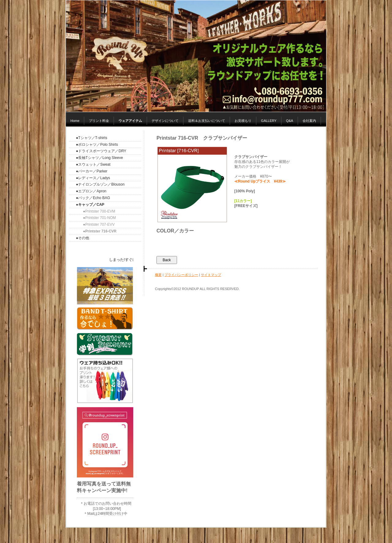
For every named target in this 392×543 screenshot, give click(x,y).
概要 (158, 275)
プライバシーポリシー (181, 275)
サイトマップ (211, 275)
